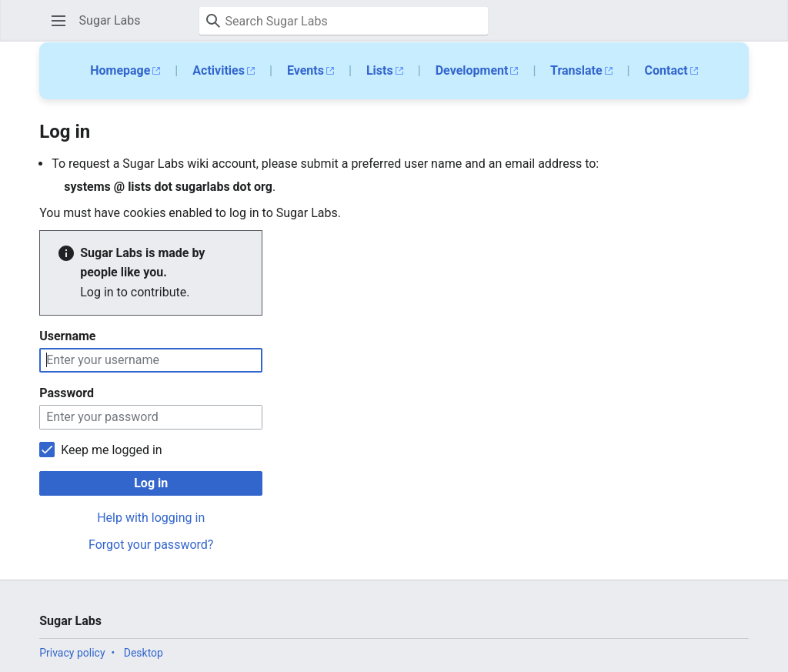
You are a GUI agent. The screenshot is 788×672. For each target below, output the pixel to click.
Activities (219, 70)
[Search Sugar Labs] (344, 21)
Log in (151, 483)
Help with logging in (151, 518)
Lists (380, 70)
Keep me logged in (111, 450)
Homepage (120, 70)
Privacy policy (72, 653)
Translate (576, 70)
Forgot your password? (151, 545)
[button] (58, 21)
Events (306, 70)
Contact (666, 70)
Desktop (144, 653)
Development (472, 70)
